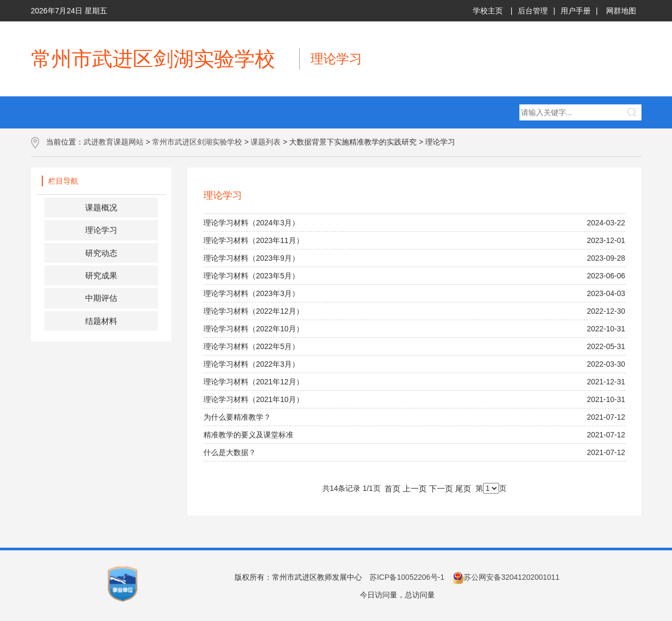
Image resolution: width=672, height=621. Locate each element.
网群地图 (621, 11)
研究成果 (101, 275)
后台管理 (533, 11)
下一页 (441, 489)
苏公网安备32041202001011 (506, 577)
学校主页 (488, 11)
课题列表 (266, 142)
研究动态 (101, 253)
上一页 (415, 489)
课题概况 (101, 207)
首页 (392, 489)
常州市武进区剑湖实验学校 (197, 142)
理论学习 (101, 230)
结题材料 (101, 321)
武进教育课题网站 (114, 142)
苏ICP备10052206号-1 (407, 577)
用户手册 (576, 11)
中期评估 (101, 298)
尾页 (463, 489)
